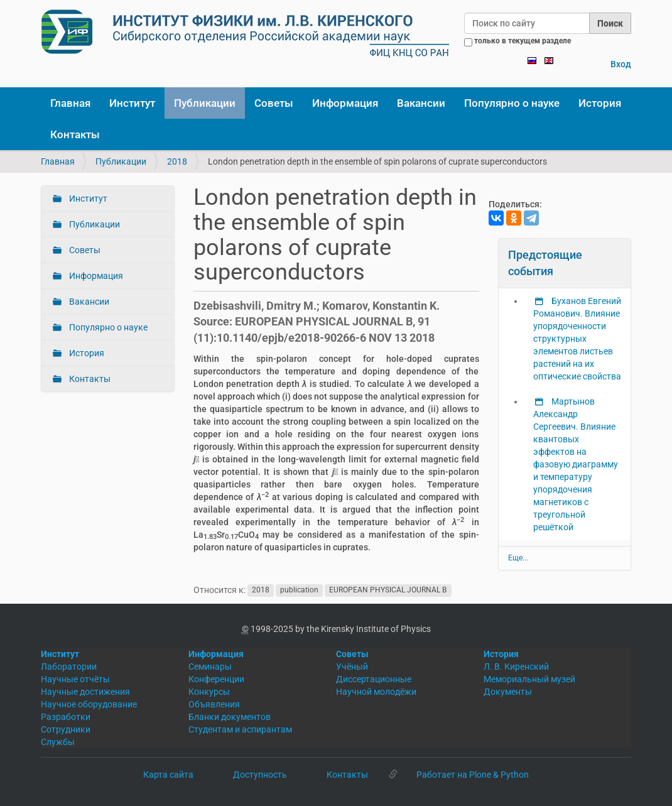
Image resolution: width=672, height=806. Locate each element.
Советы (274, 103)
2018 (177, 161)
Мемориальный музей (529, 679)
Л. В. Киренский (516, 667)
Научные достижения (85, 692)
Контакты (75, 134)
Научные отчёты (75, 679)
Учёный (352, 667)
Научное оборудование (89, 704)
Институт (132, 103)
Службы (58, 742)
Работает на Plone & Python (473, 775)
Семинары (210, 667)
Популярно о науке (512, 103)
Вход (621, 64)
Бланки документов (230, 717)
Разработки (66, 717)
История (600, 103)
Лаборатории (69, 667)
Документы (508, 692)
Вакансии (421, 103)
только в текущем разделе (523, 41)
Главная (70, 103)
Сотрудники (66, 729)
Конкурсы (209, 692)
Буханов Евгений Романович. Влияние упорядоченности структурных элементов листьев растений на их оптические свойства (577, 339)
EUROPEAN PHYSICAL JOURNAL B (388, 591)
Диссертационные (374, 679)
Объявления (214, 704)
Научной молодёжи (376, 692)
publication (299, 591)
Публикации (205, 103)
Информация (345, 103)
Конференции (216, 679)
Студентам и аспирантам (240, 729)
